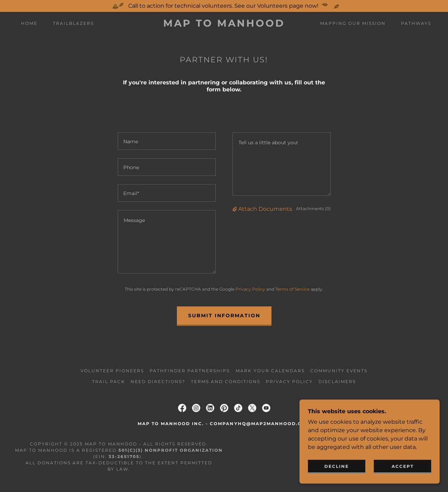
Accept (403, 466)
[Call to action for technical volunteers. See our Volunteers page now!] (224, 6)
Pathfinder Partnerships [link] (190, 371)
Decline (337, 466)
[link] (224, 25)
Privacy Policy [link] (250, 289)
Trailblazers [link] (73, 23)
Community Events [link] (339, 371)
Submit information (224, 316)
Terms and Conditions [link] (226, 382)
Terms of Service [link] (292, 289)
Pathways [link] (416, 23)
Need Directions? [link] (158, 382)
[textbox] (167, 141)
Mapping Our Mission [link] (353, 23)
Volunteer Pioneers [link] (112, 371)
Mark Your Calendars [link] (270, 371)
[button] (235, 209)
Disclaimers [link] (337, 382)
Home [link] (29, 23)
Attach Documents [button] (265, 209)
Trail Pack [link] (109, 382)
